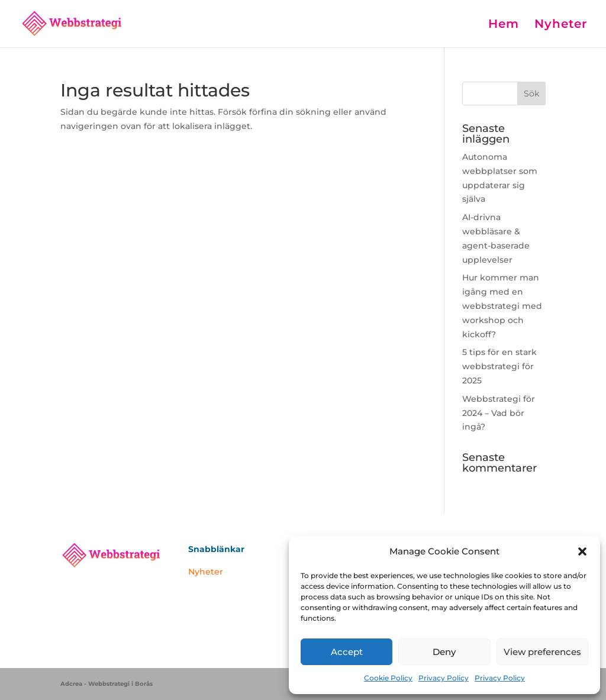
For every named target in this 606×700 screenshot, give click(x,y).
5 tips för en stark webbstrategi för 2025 (499, 366)
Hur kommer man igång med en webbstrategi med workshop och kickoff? (502, 306)
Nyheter (561, 25)
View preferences (542, 652)
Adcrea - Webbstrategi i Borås (107, 684)
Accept (347, 652)
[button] (582, 551)
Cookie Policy (388, 678)
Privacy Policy (444, 678)
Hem (504, 25)
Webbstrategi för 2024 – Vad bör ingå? (499, 413)
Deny (444, 652)
